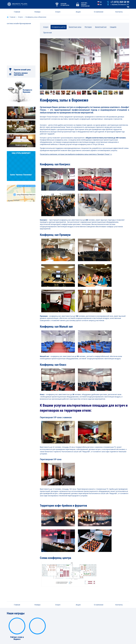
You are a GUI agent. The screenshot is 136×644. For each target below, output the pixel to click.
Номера (37, 12)
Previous (41, 86)
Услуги (58, 12)
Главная (17, 12)
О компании (99, 12)
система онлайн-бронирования (19, 23)
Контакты (119, 12)
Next (128, 86)
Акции (78, 12)
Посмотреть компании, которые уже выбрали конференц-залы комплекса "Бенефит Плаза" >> (76, 154)
